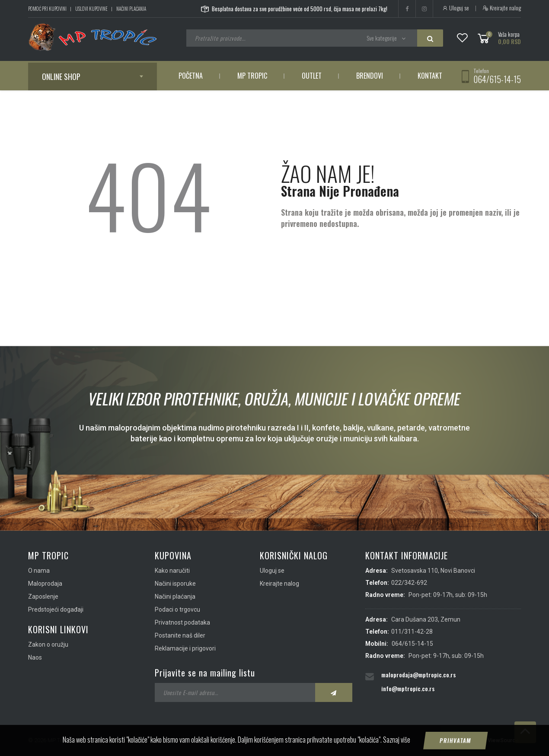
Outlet (312, 76)
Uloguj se (455, 8)
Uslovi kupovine (91, 9)
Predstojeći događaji (56, 609)
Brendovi (370, 76)
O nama (39, 571)
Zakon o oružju (48, 644)
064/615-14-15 (497, 79)
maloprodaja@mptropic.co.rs (418, 675)
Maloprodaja (45, 584)
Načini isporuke (175, 584)
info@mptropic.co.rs (408, 688)
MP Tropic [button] (252, 76)
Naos (35, 657)
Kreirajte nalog (502, 8)
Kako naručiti (172, 571)
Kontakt (430, 76)
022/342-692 (409, 583)
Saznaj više (397, 750)
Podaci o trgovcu (177, 609)
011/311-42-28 (412, 632)
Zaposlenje (43, 597)
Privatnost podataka (182, 622)
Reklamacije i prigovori (185, 648)
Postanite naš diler (180, 635)
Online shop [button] (61, 77)
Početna (191, 76)
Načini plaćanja (131, 9)
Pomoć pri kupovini (47, 9)
